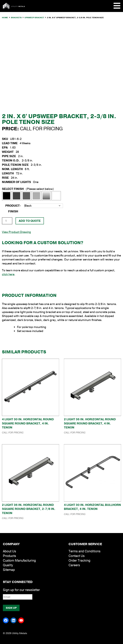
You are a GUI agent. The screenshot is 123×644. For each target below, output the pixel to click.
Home (5, 18)
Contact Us (77, 556)
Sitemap (9, 570)
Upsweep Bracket (34, 18)
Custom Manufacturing (19, 561)
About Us (9, 551)
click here (8, 274)
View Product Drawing (16, 232)
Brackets (16, 18)
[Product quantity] (7, 221)
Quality (8, 565)
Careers (74, 565)
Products (9, 556)
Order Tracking (79, 561)
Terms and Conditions (84, 551)
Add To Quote (30, 221)
